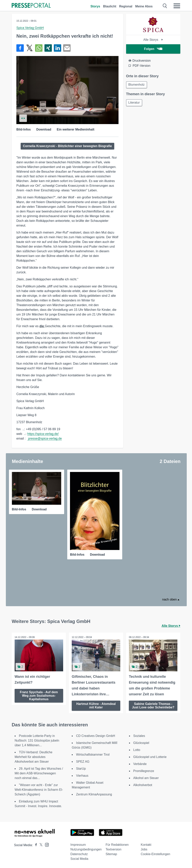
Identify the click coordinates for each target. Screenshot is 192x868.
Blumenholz (137, 85)
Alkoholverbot (143, 785)
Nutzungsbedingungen (86, 849)
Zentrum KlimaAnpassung (94, 794)
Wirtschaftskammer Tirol (93, 754)
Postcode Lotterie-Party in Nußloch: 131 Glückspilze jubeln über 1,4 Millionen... (37, 740)
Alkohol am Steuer (146, 778)
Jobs (144, 849)
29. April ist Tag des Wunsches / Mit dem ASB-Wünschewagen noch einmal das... (39, 773)
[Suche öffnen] (165, 6)
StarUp (81, 768)
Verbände (140, 764)
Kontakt (146, 844)
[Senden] (67, 48)
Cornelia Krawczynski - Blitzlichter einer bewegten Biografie (67, 146)
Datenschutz (79, 854)
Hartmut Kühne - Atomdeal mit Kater (96, 705)
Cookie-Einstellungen (155, 854)
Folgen (153, 49)
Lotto (137, 750)
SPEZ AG (83, 761)
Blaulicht (110, 6)
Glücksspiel (141, 743)
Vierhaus (82, 775)
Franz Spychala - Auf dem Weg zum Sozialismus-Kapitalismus (39, 695)
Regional (126, 6)
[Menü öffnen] (177, 6)
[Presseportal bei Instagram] (46, 844)
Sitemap (111, 854)
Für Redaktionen (117, 844)
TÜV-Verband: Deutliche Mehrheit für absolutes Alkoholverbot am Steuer (34, 757)
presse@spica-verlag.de (45, 438)
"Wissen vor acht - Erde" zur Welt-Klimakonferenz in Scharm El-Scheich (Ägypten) (39, 789)
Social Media (79, 859)
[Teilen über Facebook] (20, 48)
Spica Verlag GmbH (30, 28)
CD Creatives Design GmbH (96, 736)
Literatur (134, 103)
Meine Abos (144, 6)
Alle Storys (153, 40)
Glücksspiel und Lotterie (150, 757)
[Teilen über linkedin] (58, 48)
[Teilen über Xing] (48, 48)
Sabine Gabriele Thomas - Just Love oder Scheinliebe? (153, 705)
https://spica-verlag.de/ (43, 434)
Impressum (78, 844)
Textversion (114, 849)
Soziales (139, 736)
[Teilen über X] (29, 48)
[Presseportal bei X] (40, 845)
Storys (95, 6)
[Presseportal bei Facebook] (35, 845)
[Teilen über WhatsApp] (39, 48)
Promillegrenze (144, 771)
